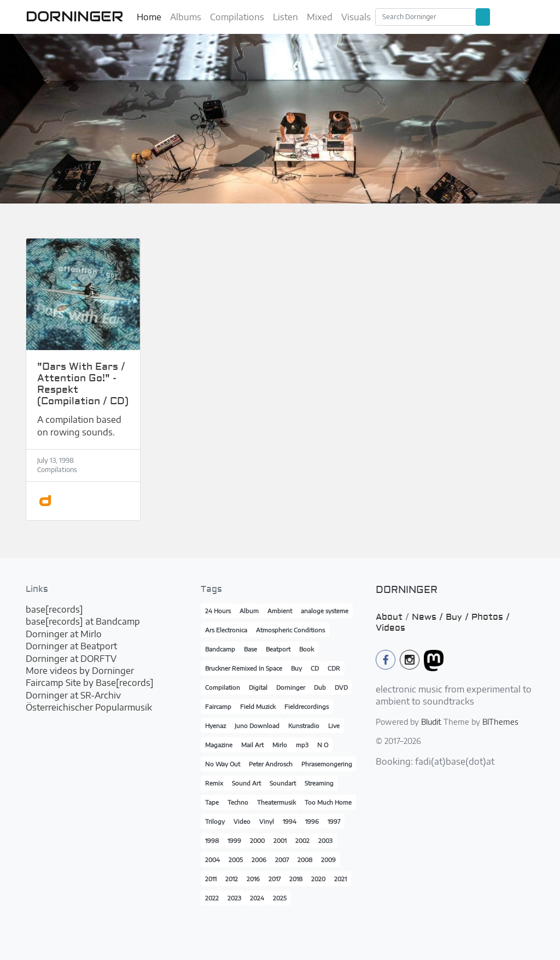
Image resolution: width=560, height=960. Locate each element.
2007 (282, 860)
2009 (328, 860)
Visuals (356, 17)
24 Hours (218, 611)
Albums (186, 17)
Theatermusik (276, 802)
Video (242, 821)
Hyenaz (215, 726)
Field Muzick (258, 706)
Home (149, 17)
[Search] (425, 17)
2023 (234, 898)
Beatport (278, 649)
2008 (305, 860)
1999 (234, 840)
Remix (214, 783)
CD (315, 668)
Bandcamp (220, 649)
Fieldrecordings (307, 706)
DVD (341, 687)
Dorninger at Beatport (71, 646)
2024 (257, 898)
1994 (290, 821)
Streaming (319, 783)
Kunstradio (304, 726)
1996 (312, 821)
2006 (259, 860)
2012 (232, 879)
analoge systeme (325, 611)
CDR (334, 668)
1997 (334, 821)
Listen (285, 17)
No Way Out (223, 764)
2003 (325, 840)
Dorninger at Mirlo (64, 634)
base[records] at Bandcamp (83, 621)
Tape (212, 802)
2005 (236, 860)
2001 (280, 840)
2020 (318, 879)
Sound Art (246, 783)
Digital (258, 687)
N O (323, 745)
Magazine (219, 745)
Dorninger (291, 687)
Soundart (283, 783)
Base (250, 649)
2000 (257, 840)
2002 (302, 840)
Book (307, 649)
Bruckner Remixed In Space (244, 668)
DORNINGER (75, 16)
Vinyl (267, 821)
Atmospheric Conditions (290, 630)
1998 (212, 840)
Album (249, 611)
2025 (280, 898)
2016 (253, 879)
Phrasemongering (327, 764)
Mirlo (280, 745)
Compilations (237, 17)
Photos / (491, 617)
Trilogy (215, 821)
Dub (320, 687)
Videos (390, 628)
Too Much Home (328, 802)
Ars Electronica (226, 630)
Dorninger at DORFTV (71, 659)
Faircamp (218, 706)
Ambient (280, 611)
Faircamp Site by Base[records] (90, 683)
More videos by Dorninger (80, 671)
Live (334, 726)
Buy (296, 668)
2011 (211, 879)
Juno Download (257, 726)
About (389, 617)
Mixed (320, 17)
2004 (212, 860)
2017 (275, 879)
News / (429, 617)
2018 (296, 879)
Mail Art (252, 745)
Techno (238, 802)
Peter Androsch (271, 764)
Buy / (459, 617)
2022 (212, 898)
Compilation (223, 687)
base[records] (54, 609)
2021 (340, 879)
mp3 (302, 745)
